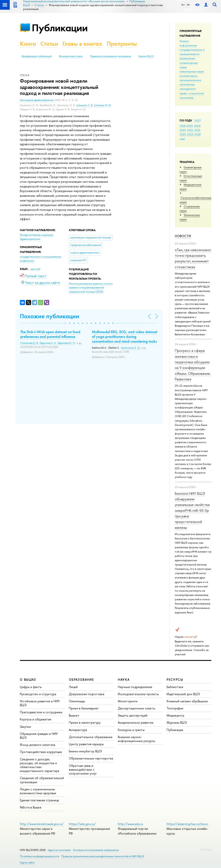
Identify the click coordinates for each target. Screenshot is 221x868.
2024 (197, 126)
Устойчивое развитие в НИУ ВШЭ (40, 703)
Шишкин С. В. (85, 105)
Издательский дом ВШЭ (183, 694)
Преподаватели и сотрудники (41, 712)
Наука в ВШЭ (146, 56)
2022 (190, 130)
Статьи (49, 44)
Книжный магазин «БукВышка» (187, 701)
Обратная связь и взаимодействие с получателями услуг (83, 770)
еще (182, 139)
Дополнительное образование (91, 737)
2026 (183, 126)
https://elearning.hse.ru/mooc (187, 824)
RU (183, 5)
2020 (183, 134)
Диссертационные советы (137, 708)
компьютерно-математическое (190, 78)
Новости (183, 236)
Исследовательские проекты (138, 694)
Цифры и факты (31, 687)
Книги (28, 44)
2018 (198, 134)
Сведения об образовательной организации (42, 780)
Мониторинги (128, 701)
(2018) (91, 288)
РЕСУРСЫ (175, 680)
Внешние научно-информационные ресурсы (137, 739)
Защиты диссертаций (133, 715)
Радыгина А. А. (48, 343)
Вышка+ (74, 715)
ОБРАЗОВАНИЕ (81, 680)
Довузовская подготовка (87, 694)
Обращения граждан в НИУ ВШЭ (39, 736)
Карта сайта (27, 862)
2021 (197, 130)
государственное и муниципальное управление (192, 54)
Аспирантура (78, 730)
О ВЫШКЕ (28, 680)
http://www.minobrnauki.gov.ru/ (42, 824)
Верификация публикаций (37, 56)
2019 (190, 134)
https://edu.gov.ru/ (82, 824)
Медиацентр (175, 715)
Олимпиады (77, 701)
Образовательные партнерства (91, 758)
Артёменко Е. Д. (130, 348)
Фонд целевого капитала (38, 745)
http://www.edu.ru (130, 824)
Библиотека (175, 687)
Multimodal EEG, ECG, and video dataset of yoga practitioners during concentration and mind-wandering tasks (125, 337)
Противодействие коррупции (41, 752)
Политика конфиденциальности (39, 856)
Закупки (25, 727)
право (184, 93)
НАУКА (124, 680)
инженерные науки (192, 71)
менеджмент (188, 89)
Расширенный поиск (71, 56)
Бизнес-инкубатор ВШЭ (85, 751)
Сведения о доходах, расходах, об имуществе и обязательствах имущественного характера (39, 765)
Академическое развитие (136, 722)
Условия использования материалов (96, 850)
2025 (190, 126)
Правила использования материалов (110, 56)
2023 (183, 130)
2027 (198, 120)
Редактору (206, 849)
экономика (186, 98)
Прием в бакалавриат (84, 708)
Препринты (122, 44)
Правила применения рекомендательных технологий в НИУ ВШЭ (103, 856)
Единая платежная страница (39, 800)
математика (187, 84)
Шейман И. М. (103, 105)
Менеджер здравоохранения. (37, 100)
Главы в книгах (82, 44)
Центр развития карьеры (86, 744)
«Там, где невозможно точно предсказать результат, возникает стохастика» (193, 258)
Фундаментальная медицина (36, 235)
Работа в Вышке (31, 807)
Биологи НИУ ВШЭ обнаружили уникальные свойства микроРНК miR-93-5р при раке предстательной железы (192, 510)
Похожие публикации (50, 316)
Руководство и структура (38, 694)
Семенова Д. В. (29, 343)
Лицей (73, 687)
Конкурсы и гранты (131, 730)
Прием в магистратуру (85, 722)
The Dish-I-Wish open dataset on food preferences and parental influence (50, 334)
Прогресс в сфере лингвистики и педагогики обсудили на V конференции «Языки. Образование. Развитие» (193, 365)
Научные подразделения (135, 687)
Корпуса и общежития (36, 719)
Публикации (60, 28)
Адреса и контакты (59, 850)
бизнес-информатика (188, 43)
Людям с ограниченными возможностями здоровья (38, 791)
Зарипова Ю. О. (67, 343)
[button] (65, 323)
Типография (175, 708)
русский (35, 269)
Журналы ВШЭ (177, 722)
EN (188, 5)
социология (196, 93)
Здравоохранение (30, 239)
